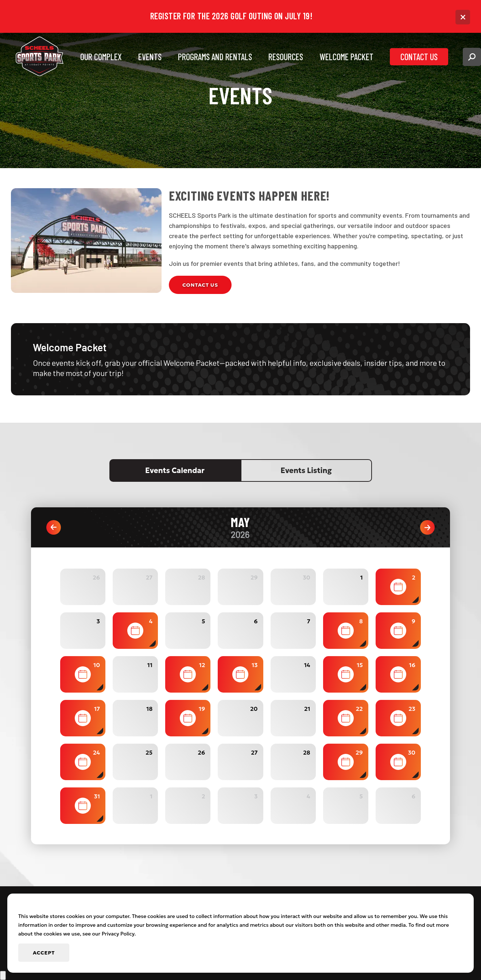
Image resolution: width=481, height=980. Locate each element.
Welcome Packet (346, 57)
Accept (44, 953)
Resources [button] (286, 57)
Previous (54, 527)
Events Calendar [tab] (175, 470)
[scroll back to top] (3, 975)
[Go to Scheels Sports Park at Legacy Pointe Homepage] (40, 57)
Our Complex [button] (101, 57)
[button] (472, 57)
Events (150, 57)
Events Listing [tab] (306, 470)
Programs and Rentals (215, 57)
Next (427, 527)
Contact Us (419, 57)
